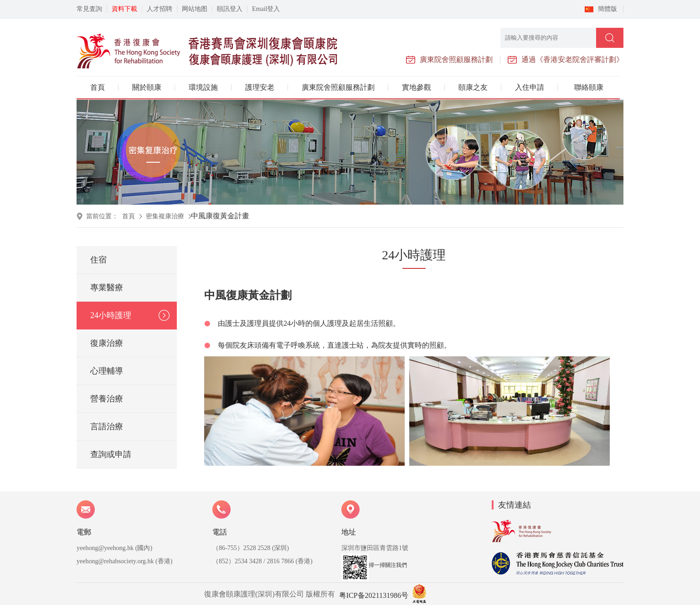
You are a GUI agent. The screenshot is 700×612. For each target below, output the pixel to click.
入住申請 (530, 87)
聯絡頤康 (589, 87)
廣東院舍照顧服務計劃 (338, 87)
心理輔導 (107, 371)
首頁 (98, 87)
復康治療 (107, 343)
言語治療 (107, 427)
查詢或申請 (111, 454)
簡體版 (607, 9)
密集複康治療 (165, 216)
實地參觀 (417, 87)
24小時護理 (111, 315)
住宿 (98, 260)
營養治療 (107, 399)
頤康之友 (473, 87)
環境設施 (203, 87)
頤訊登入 (230, 9)
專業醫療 (107, 288)
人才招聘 (160, 9)
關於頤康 (147, 87)
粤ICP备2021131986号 (374, 595)
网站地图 (195, 9)
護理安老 (260, 87)
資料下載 (124, 9)
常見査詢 (89, 9)
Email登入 (266, 9)
